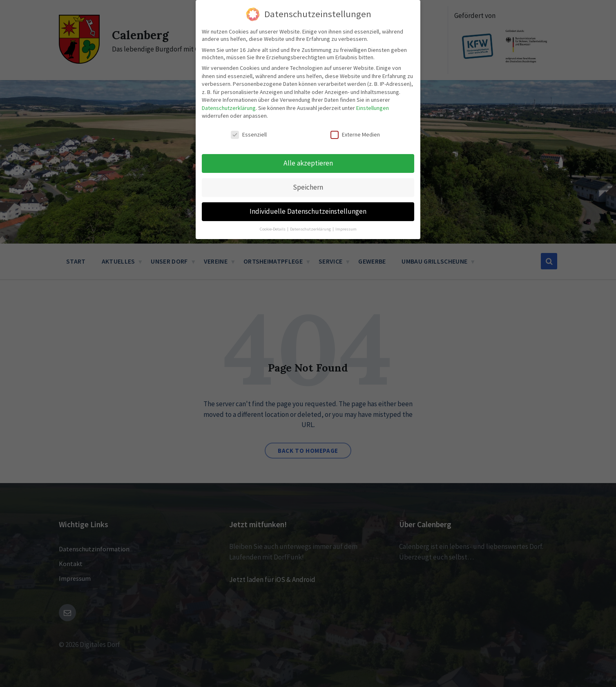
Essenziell (249, 124)
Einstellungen (373, 97)
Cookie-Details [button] (273, 218)
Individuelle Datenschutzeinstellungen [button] (308, 200)
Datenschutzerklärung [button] (311, 218)
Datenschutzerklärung (229, 97)
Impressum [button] (346, 218)
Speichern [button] (308, 176)
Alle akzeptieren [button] (308, 152)
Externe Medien (355, 124)
